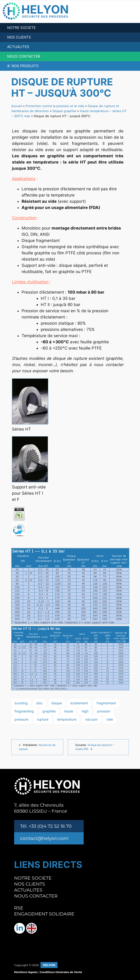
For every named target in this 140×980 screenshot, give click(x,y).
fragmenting (24, 711)
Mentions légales (26, 972)
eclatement (79, 703)
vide (110, 719)
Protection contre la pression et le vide (55, 106)
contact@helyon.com (44, 838)
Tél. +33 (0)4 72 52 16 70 (46, 826)
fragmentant (106, 703)
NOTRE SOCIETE (21, 28)
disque (57, 703)
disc (39, 703)
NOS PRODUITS (23, 66)
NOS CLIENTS (19, 37)
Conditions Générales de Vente (61, 972)
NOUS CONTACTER (24, 56)
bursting (21, 703)
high (85, 711)
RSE (19, 908)
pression (104, 711)
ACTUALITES (18, 47)
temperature (67, 719)
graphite (49, 711)
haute (69, 711)
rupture (43, 719)
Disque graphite (64, 111)
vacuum (91, 719)
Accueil (17, 106)
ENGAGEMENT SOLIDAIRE (44, 914)
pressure (21, 719)
